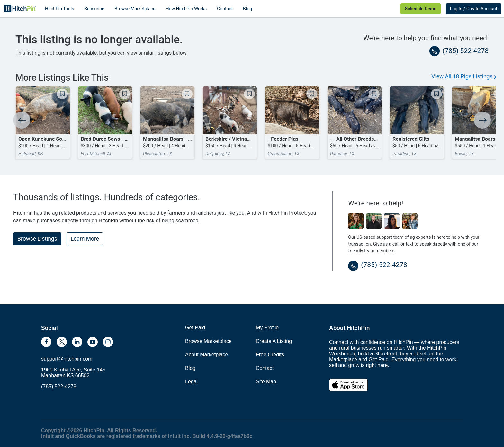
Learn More (85, 239)
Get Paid (195, 328)
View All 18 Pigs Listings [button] (464, 76)
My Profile (267, 328)
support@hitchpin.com (67, 359)
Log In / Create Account (474, 9)
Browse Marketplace (135, 9)
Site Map (266, 382)
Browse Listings (37, 239)
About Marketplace (207, 355)
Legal (191, 382)
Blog (248, 9)
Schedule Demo (420, 9)
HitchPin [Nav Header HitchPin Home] (20, 9)
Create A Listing (274, 341)
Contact (225, 9)
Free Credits (270, 355)
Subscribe (94, 9)
